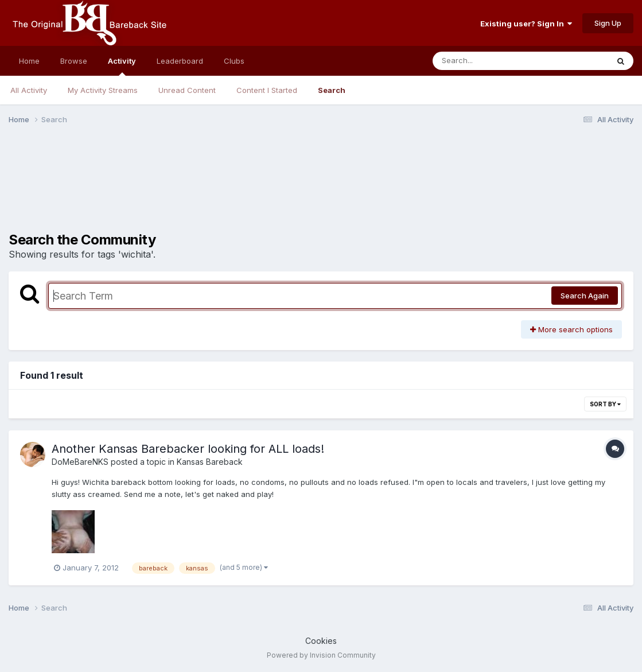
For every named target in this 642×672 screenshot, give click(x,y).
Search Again (585, 296)
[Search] (489, 61)
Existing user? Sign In (526, 24)
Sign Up (608, 23)
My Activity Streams (103, 90)
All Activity (29, 90)
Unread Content (187, 90)
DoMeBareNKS (80, 462)
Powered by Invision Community (321, 655)
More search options (571, 329)
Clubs (234, 61)
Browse (74, 61)
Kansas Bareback (210, 462)
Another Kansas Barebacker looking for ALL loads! (188, 449)
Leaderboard (180, 61)
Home (29, 61)
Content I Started (267, 90)
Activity (122, 66)
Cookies (321, 641)
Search (332, 90)
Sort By (605, 404)
